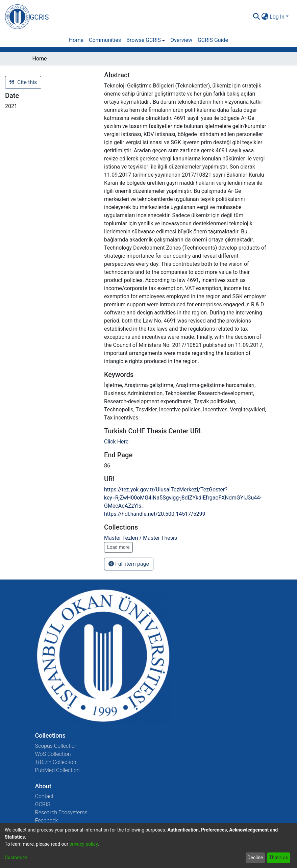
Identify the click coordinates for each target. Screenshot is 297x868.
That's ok (278, 858)
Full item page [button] (129, 564)
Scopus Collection (56, 746)
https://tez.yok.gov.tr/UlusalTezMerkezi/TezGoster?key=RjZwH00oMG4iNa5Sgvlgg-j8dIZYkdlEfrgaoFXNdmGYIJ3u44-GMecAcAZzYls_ (183, 498)
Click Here (116, 442)
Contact (44, 796)
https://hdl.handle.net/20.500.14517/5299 (155, 514)
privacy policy (83, 844)
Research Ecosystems (61, 812)
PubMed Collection (57, 770)
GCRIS (43, 804)
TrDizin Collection (56, 762)
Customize (16, 858)
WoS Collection (53, 754)
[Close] (219, 23)
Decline (255, 858)
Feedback (47, 821)
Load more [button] (118, 547)
